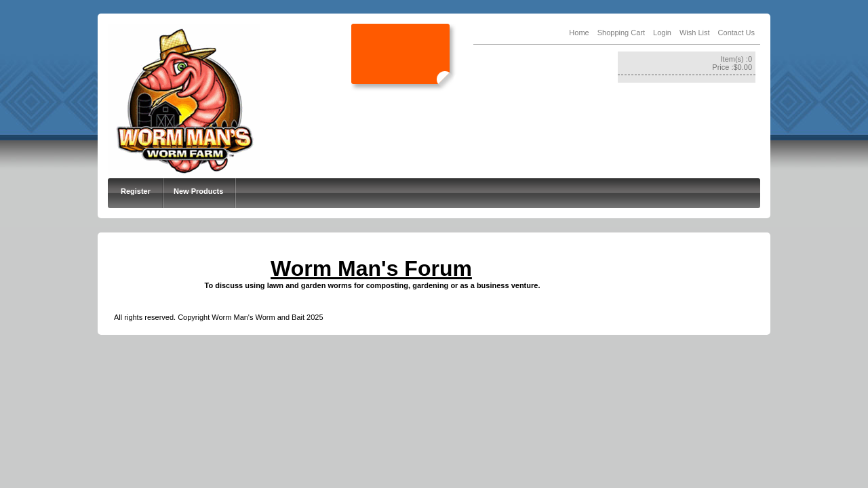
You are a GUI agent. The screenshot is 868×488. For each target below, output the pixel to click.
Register (136, 191)
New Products (198, 191)
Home (579, 33)
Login (662, 33)
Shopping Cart (621, 33)
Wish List (695, 33)
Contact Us (736, 33)
